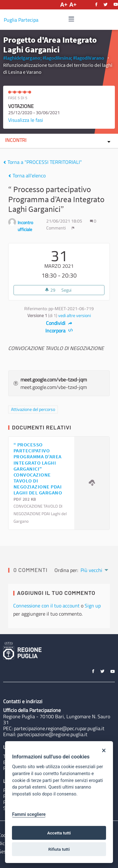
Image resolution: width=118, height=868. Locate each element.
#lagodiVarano (89, 58)
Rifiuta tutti (59, 849)
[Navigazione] (71, 19)
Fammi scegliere (29, 814)
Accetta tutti (59, 833)
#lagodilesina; (57, 58)
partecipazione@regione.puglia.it (52, 734)
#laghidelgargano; (22, 58)
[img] (71, 19)
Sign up (93, 606)
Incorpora (59, 331)
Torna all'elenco (27, 175)
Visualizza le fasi (26, 120)
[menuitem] (94, 569)
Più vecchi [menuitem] (91, 570)
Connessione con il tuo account (46, 606)
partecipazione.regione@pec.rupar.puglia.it (59, 728)
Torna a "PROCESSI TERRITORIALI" (42, 162)
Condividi (59, 323)
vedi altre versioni (75, 315)
